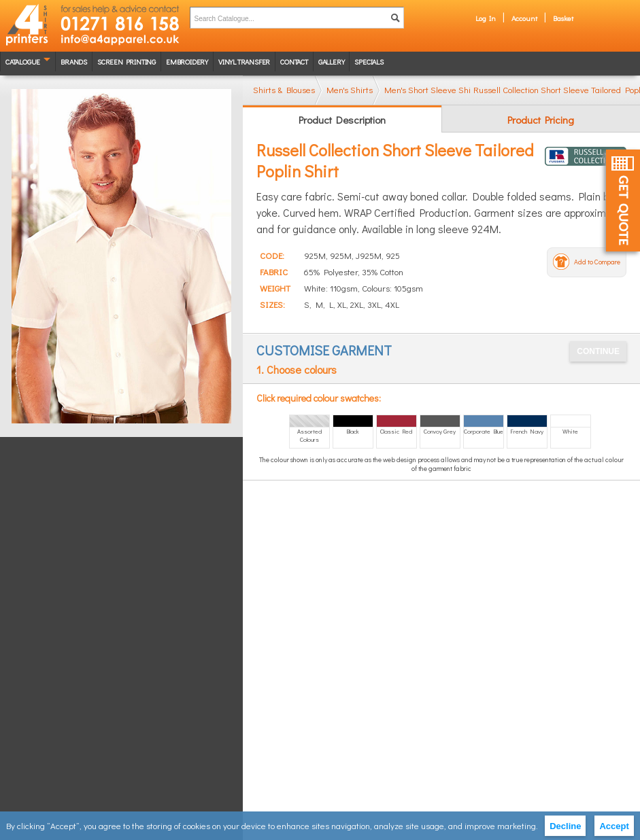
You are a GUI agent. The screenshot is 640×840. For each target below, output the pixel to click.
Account (524, 18)
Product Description (342, 120)
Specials (369, 62)
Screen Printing (127, 62)
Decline (565, 826)
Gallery (332, 62)
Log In (486, 18)
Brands (74, 62)
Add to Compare (597, 262)
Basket (563, 18)
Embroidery (187, 62)
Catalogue (23, 62)
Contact (294, 62)
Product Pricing (541, 120)
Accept (614, 826)
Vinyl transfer (244, 62)
